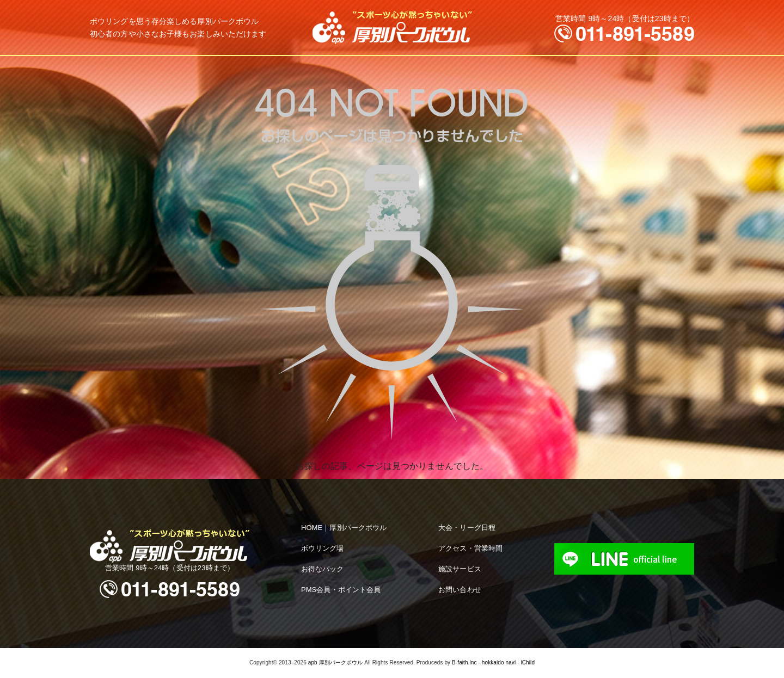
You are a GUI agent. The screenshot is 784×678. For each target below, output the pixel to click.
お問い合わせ (460, 590)
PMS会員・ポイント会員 (341, 590)
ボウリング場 (323, 548)
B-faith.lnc (464, 662)
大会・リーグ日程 (467, 528)
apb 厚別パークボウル (336, 662)
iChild (528, 662)
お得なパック (323, 569)
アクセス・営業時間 (470, 548)
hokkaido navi (499, 662)
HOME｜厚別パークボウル (344, 528)
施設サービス (460, 569)
